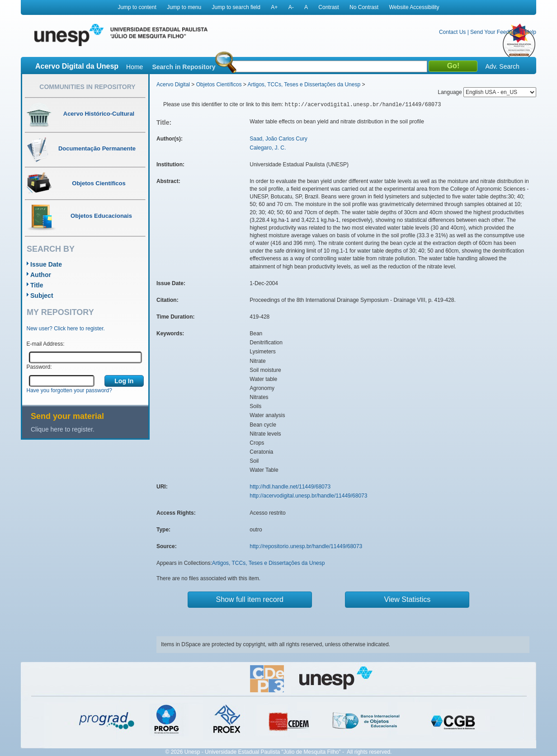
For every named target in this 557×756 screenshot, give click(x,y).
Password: (39, 367)
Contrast (328, 7)
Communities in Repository (87, 87)
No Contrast (364, 7)
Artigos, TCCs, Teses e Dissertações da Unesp (304, 85)
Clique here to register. (63, 429)
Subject (42, 296)
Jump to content (137, 7)
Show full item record (250, 599)
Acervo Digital (173, 85)
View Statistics (408, 599)
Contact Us (452, 32)
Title (37, 285)
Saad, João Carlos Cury (278, 139)
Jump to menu (184, 7)
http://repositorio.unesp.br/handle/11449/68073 (306, 546)
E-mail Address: (46, 344)
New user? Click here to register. (66, 329)
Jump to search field (236, 7)
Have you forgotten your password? (69, 390)
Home (135, 67)
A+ (274, 7)
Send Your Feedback (495, 32)
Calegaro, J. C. (268, 148)
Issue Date (46, 264)
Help (531, 32)
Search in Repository (184, 67)
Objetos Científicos (219, 85)
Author (41, 275)
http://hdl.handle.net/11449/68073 (290, 487)
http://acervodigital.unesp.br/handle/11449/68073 (308, 496)
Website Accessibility (414, 7)
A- (291, 7)
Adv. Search (502, 66)
